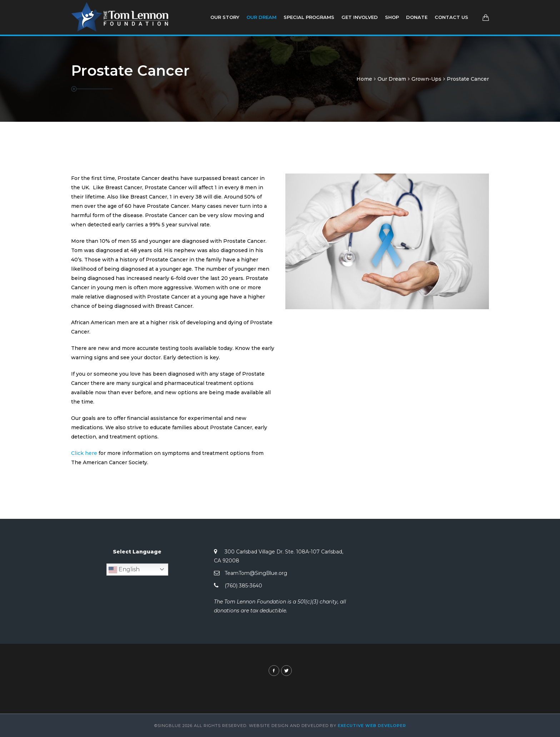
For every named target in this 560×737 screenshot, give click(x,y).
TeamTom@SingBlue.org (256, 573)
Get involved (360, 17)
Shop (392, 17)
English (124, 570)
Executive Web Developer (372, 726)
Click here (84, 453)
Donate (417, 17)
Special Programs (309, 17)
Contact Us (451, 17)
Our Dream (261, 17)
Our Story (225, 17)
